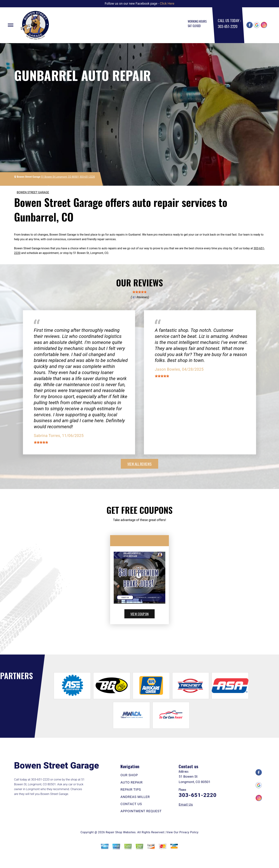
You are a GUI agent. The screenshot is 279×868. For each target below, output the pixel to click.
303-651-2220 (227, 26)
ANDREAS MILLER (135, 797)
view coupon (139, 614)
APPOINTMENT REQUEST (141, 811)
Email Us (186, 804)
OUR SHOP (129, 775)
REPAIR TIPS (131, 790)
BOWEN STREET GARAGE (33, 192)
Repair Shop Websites (121, 832)
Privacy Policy (189, 832)
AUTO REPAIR (131, 782)
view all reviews (139, 464)
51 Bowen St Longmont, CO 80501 (60, 177)
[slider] (139, 292)
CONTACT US (131, 804)
